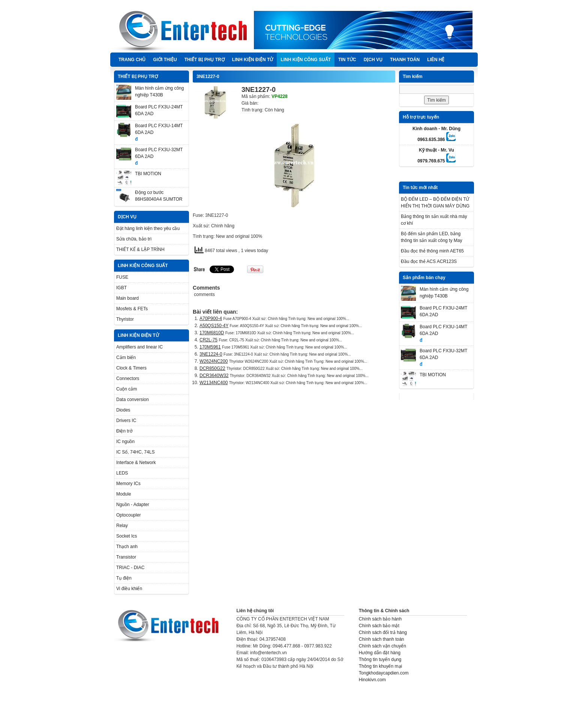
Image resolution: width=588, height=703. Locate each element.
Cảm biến (126, 358)
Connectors (128, 379)
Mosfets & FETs (132, 309)
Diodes (123, 410)
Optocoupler (128, 515)
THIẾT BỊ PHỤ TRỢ (205, 60)
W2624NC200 (214, 361)
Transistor (126, 557)
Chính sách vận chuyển (382, 646)
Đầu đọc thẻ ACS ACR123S (429, 261)
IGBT (121, 288)
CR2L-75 (208, 340)
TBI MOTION (148, 174)
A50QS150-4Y (214, 326)
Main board (127, 298)
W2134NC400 (214, 383)
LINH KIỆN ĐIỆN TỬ (253, 60)
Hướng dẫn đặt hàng (380, 653)
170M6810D (212, 333)
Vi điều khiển (129, 589)
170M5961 (210, 347)
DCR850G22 (212, 368)
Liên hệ (436, 60)
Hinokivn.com (372, 680)
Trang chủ (132, 60)
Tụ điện (124, 578)
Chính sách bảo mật (379, 626)
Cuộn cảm (127, 389)
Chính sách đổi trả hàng (383, 632)
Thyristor (125, 319)
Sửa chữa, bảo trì (134, 239)
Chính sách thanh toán (382, 639)
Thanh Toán (405, 60)
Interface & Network (136, 463)
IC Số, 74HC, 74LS (135, 452)
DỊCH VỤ (373, 60)
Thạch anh (127, 547)
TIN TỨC (347, 60)
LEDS (122, 473)
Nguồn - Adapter (133, 505)
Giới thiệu (165, 60)
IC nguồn (125, 442)
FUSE (122, 277)
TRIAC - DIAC (130, 568)
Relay (122, 526)
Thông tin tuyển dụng (380, 659)
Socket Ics (127, 536)
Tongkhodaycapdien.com (384, 673)
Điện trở (124, 431)
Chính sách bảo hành (380, 619)
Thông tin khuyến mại (380, 666)
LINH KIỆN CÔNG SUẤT (306, 60)
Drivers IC (126, 421)
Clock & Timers (131, 368)
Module (124, 494)
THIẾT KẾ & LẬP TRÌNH (140, 249)
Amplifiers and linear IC (139, 347)
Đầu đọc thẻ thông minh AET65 (432, 251)
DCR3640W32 (214, 376)
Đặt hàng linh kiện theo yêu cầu (148, 228)
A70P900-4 (211, 318)
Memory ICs (128, 484)
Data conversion (133, 400)
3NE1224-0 (211, 354)
